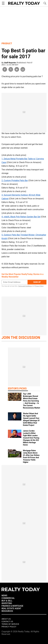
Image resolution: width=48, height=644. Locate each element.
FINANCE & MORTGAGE (12, 606)
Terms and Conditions (25, 286)
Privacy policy (9, 627)
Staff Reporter (10, 63)
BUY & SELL (7, 601)
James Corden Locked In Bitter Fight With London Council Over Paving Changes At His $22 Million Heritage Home (31, 438)
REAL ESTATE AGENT (11, 608)
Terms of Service (10, 624)
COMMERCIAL (8, 598)
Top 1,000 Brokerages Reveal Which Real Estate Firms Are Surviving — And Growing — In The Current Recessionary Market (31, 401)
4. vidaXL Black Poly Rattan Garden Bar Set (21, 217)
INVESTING (7, 603)
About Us (6, 619)
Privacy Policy (39, 286)
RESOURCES (7, 611)
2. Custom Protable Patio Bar (15, 180)
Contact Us (7, 621)
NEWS (4, 596)
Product (7, 43)
